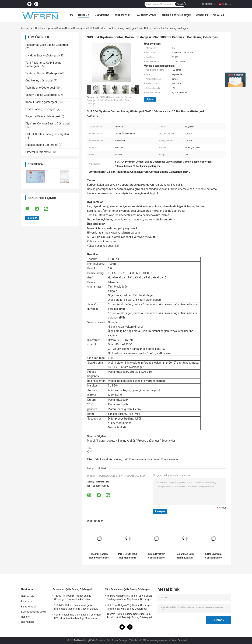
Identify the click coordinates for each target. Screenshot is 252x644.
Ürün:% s (84, 15)
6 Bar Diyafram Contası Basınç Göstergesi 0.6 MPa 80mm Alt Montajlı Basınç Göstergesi (213, 556)
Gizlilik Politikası (75, 640)
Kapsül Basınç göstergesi (41, 102)
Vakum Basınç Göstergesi (41, 95)
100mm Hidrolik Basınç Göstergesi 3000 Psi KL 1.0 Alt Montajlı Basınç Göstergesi (129, 616)
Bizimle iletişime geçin (176, 15)
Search (180, 4)
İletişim (150, 99)
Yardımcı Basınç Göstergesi (42, 73)
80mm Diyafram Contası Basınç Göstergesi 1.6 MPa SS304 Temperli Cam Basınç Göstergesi (156, 556)
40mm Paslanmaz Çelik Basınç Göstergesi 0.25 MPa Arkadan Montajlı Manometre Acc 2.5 (78, 617)
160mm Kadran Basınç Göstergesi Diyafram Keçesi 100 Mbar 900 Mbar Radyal (99, 556)
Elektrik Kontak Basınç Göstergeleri (47, 134)
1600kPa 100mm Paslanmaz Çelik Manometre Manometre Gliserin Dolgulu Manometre (76, 607)
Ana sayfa (26, 28)
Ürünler (39, 28)
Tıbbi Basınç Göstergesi (40, 88)
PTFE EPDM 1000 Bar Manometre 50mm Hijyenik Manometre (128, 556)
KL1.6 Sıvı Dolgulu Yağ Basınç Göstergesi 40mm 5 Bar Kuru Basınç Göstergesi (129, 607)
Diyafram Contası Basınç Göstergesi (65, 28)
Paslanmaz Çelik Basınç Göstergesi (47, 45)
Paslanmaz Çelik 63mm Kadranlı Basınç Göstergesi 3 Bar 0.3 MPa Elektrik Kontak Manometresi (185, 556)
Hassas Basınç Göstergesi (42, 145)
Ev (71, 15)
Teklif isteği (207, 4)
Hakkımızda (102, 15)
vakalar (219, 15)
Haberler (202, 15)
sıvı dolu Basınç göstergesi (42, 56)
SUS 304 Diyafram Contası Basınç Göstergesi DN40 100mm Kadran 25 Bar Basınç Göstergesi (109, 100)
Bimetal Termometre (38, 152)
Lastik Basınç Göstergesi (41, 109)
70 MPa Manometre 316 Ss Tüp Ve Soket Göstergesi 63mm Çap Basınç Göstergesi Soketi (129, 598)
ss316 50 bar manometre (134, 459)
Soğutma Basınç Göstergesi (43, 116)
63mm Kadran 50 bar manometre (162, 459)
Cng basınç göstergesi (39, 80)
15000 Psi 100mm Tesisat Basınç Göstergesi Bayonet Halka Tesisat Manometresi (73, 598)
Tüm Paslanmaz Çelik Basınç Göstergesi (128, 589)
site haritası (27, 622)
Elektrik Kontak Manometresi (108, 459)
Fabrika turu (123, 15)
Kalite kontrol (147, 15)
